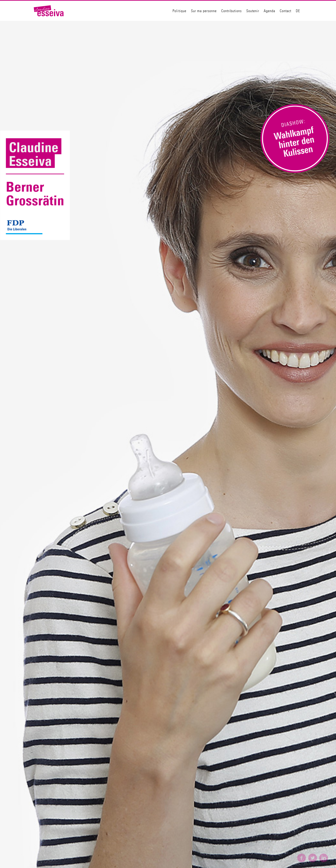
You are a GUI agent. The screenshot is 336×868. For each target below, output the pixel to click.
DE (298, 11)
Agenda (269, 11)
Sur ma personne (204, 11)
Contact (286, 11)
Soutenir (253, 11)
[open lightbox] (295, 139)
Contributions (231, 11)
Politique (179, 11)
